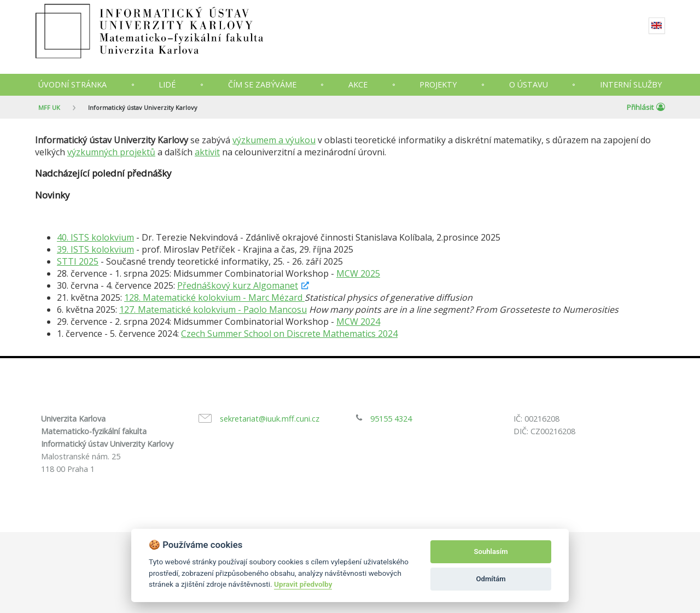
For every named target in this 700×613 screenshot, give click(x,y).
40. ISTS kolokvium (95, 237)
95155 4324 (391, 419)
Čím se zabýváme (262, 84)
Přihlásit (646, 107)
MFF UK (49, 107)
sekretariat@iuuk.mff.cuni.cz (270, 419)
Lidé (167, 84)
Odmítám (491, 579)
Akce (358, 84)
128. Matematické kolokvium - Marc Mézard (214, 297)
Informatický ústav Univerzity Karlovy (143, 107)
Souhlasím (491, 551)
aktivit (207, 152)
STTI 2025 (78, 261)
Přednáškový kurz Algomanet (238, 285)
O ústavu (529, 84)
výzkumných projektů (111, 152)
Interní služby (631, 84)
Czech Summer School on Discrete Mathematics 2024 (289, 334)
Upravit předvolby (303, 584)
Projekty (438, 84)
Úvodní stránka (72, 84)
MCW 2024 (358, 322)
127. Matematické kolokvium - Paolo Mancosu (213, 310)
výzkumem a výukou (274, 140)
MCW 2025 (358, 273)
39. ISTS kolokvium (95, 249)
